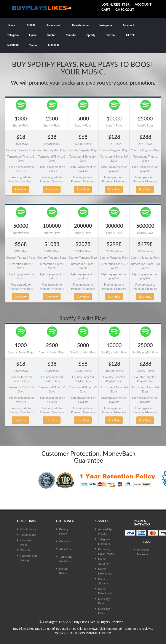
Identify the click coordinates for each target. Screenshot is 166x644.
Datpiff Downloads (105, 571)
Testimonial (114, 629)
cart (106, 9)
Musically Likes (104, 611)
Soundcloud (53, 25)
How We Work (26, 543)
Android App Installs (106, 532)
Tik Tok (130, 35)
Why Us (25, 550)
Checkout (125, 9)
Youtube (71, 35)
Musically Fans (104, 601)
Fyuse (33, 35)
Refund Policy (64, 571)
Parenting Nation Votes (106, 551)
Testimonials (28, 535)
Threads (30, 25)
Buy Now (21, 189)
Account (143, 4)
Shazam (111, 35)
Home (11, 25)
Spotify (91, 35)
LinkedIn (53, 45)
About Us (65, 549)
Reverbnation (80, 25)
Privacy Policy (64, 532)
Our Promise (28, 529)
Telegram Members (104, 541)
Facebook (128, 25)
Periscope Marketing (143, 552)
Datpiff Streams (103, 561)
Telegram (13, 35)
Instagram (105, 25)
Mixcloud (13, 45)
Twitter (33, 45)
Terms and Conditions (66, 559)
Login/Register (115, 4)
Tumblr (51, 35)
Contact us (66, 541)
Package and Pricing (29, 558)
